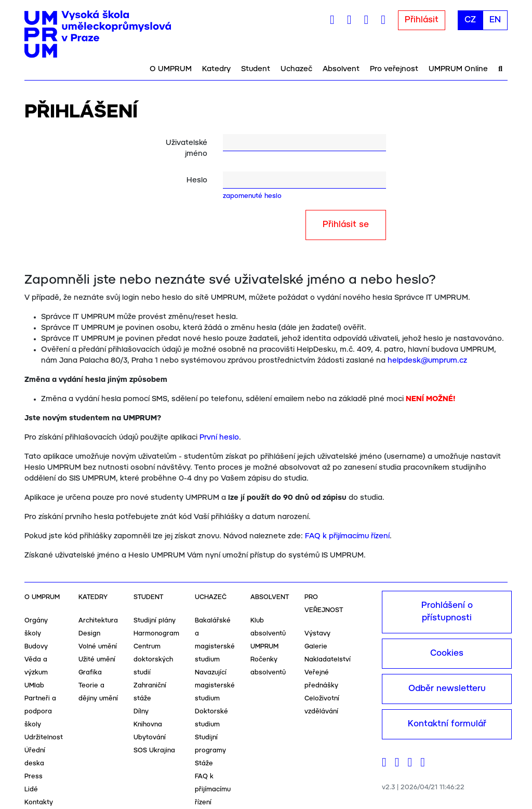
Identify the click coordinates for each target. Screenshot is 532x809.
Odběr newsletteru (447, 689)
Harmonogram (156, 634)
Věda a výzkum (36, 666)
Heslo (197, 180)
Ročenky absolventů (268, 666)
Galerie (316, 647)
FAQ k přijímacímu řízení (347, 536)
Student (256, 69)
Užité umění (97, 660)
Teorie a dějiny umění (98, 692)
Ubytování (150, 738)
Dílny (141, 712)
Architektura (98, 621)
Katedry (216, 69)
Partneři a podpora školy (40, 712)
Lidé (31, 790)
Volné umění (98, 647)
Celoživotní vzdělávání (322, 705)
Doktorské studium (211, 718)
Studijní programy (210, 744)
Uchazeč (296, 69)
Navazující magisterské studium (215, 686)
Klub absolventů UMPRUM (268, 634)
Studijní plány (155, 621)
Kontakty (39, 803)
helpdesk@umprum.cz (427, 361)
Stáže (204, 764)
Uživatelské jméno (187, 148)
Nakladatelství (328, 660)
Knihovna (148, 725)
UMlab (34, 686)
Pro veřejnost (394, 69)
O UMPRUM (171, 69)
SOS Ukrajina (154, 751)
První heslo (219, 437)
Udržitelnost (44, 738)
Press (34, 777)
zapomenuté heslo (252, 196)
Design (89, 634)
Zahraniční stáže (150, 692)
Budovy (36, 647)
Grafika (90, 673)
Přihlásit (422, 20)
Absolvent (341, 69)
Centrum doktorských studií (153, 660)
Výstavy (317, 634)
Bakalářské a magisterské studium (215, 640)
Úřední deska (35, 757)
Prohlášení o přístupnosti (447, 612)
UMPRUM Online (458, 69)
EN (495, 20)
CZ (470, 20)
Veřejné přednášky (321, 679)
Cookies (447, 653)
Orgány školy (36, 627)
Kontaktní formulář (447, 724)
